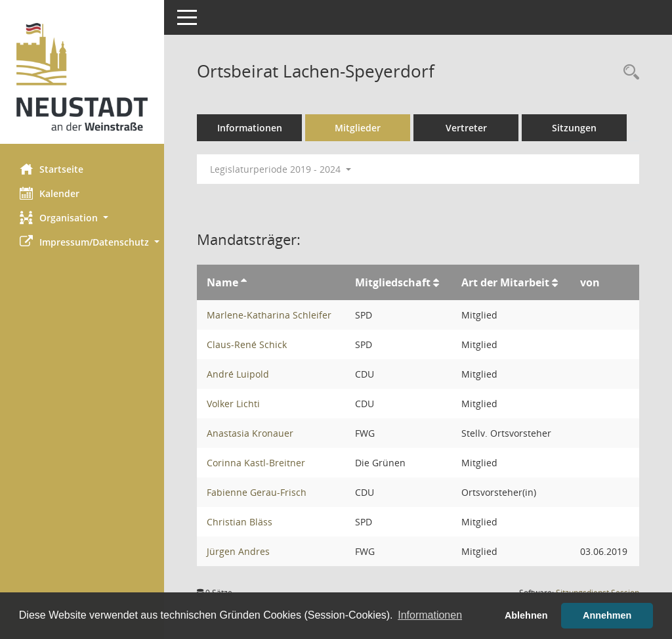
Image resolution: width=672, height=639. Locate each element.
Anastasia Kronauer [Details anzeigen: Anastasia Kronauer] (250, 433)
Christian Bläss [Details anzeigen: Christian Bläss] (240, 522)
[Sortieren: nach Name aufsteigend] (244, 282)
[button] (82, 218)
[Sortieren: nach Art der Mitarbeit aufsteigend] (555, 282)
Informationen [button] (430, 615)
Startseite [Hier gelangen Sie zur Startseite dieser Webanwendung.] (52, 169)
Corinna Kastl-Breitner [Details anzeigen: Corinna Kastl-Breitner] (256, 463)
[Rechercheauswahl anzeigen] (628, 73)
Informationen (250, 128)
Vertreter (466, 128)
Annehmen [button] (607, 615)
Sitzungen (574, 128)
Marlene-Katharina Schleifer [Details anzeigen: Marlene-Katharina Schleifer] (269, 315)
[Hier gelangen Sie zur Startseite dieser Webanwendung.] (82, 77)
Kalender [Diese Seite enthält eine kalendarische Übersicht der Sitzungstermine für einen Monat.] (50, 193)
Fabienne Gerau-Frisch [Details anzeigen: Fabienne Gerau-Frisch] (257, 492)
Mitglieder (358, 128)
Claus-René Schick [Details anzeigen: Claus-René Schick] (247, 344)
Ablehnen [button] (526, 615)
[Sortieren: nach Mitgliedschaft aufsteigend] (436, 282)
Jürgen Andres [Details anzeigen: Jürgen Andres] (238, 551)
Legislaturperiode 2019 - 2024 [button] (281, 169)
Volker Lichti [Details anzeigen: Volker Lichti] (233, 404)
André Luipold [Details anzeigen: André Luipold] (238, 374)
